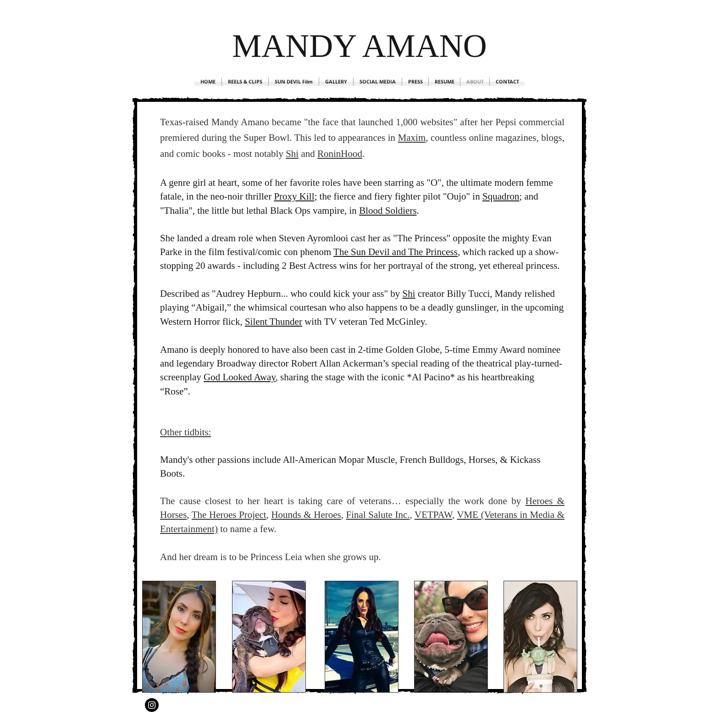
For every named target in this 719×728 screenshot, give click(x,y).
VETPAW (433, 515)
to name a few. (248, 529)
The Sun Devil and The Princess (395, 252)
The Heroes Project (229, 515)
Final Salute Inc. (378, 515)
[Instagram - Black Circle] (152, 705)
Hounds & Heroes (306, 515)
